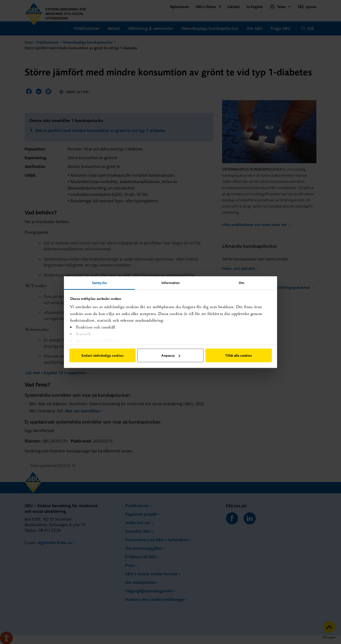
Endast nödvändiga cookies (103, 355)
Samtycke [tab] (99, 282)
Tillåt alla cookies (239, 355)
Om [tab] (241, 282)
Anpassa (171, 355)
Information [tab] (170, 282)
